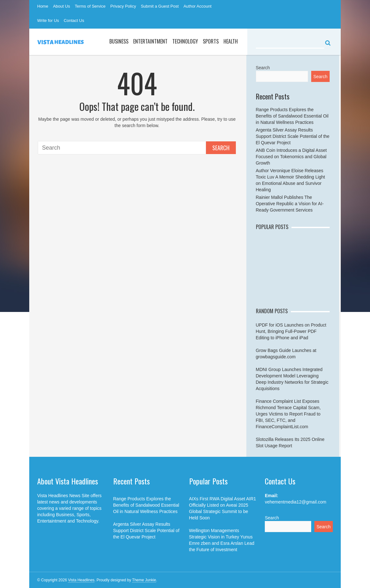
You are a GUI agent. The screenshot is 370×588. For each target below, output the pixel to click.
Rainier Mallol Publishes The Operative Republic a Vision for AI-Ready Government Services (290, 204)
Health (231, 41)
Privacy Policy (123, 6)
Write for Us (48, 20)
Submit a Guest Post (160, 6)
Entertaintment (150, 41)
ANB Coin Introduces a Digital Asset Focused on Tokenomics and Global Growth (291, 157)
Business (119, 41)
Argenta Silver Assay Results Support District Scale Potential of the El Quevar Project (293, 136)
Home (43, 6)
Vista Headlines (81, 580)
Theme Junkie (144, 580)
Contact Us (74, 20)
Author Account (197, 6)
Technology (185, 41)
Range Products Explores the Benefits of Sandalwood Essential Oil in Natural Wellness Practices (292, 116)
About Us (62, 6)
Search (221, 148)
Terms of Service (90, 6)
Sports (211, 41)
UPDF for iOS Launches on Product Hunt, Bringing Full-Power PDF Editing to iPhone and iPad (291, 331)
